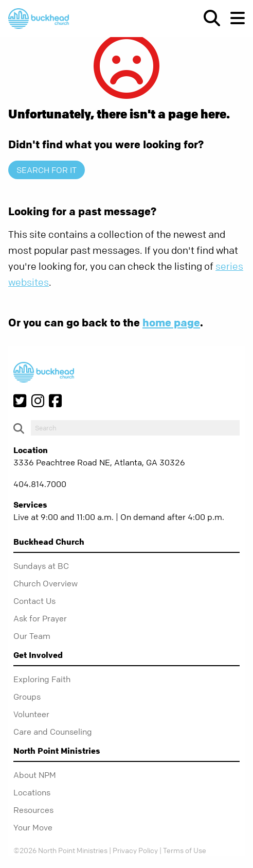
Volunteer (31, 714)
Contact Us (34, 601)
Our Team (32, 636)
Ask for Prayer (40, 618)
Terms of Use (185, 850)
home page (171, 322)
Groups (27, 697)
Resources (33, 810)
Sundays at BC (41, 566)
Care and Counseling (53, 732)
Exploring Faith (42, 679)
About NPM (35, 775)
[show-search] (208, 18)
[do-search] (135, 428)
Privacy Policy (135, 850)
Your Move (33, 827)
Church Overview (46, 583)
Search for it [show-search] (47, 170)
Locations (32, 792)
